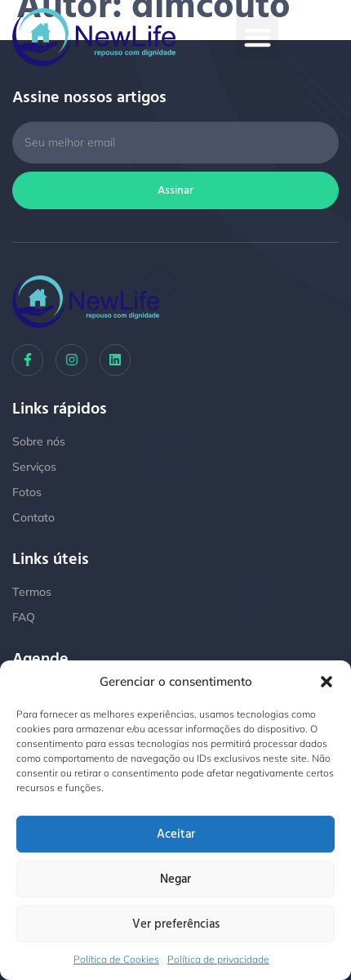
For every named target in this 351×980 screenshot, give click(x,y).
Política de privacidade (218, 959)
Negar (175, 879)
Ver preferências (176, 924)
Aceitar (176, 834)
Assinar (175, 190)
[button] (327, 682)
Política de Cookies (116, 959)
